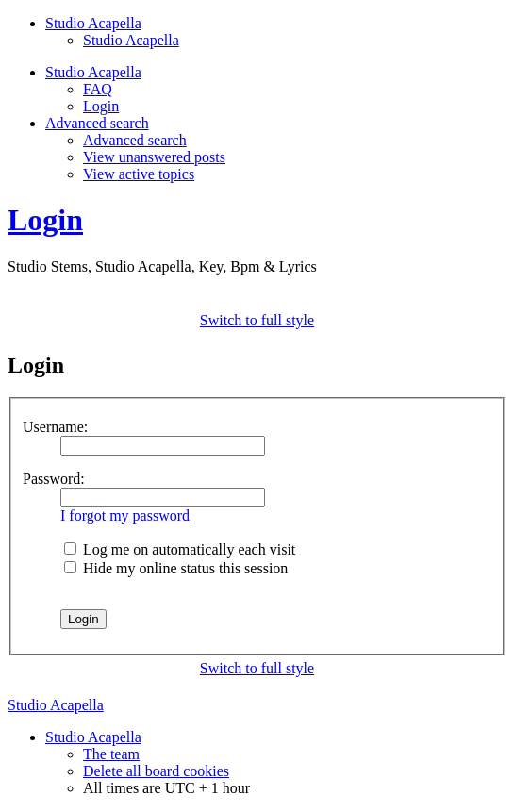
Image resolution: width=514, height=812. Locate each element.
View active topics (139, 174)
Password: (54, 479)
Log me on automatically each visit (180, 549)
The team (111, 754)
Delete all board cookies (156, 771)
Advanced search (135, 140)
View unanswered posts (154, 157)
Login (101, 106)
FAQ (98, 89)
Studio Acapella (131, 40)
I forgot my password (125, 515)
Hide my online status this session (176, 568)
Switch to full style (257, 320)
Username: (55, 427)
